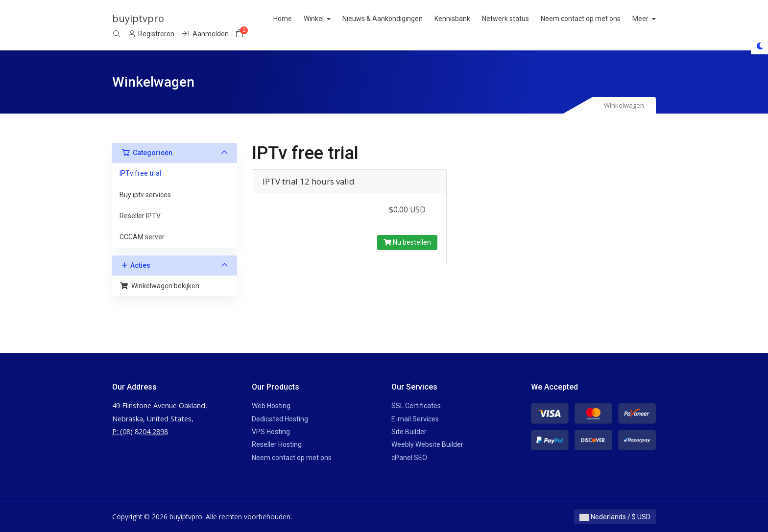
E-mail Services (415, 419)
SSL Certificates (416, 406)
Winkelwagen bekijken (159, 286)
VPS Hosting (271, 432)
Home (306, 19)
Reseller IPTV (140, 216)
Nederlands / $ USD (615, 517)
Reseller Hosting (277, 444)
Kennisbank (476, 19)
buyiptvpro (138, 18)
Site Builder (409, 432)
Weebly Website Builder (427, 444)
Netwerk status (529, 19)
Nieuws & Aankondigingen (406, 19)
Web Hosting (271, 406)
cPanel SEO (409, 458)
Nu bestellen (407, 242)
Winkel (337, 19)
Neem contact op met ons (604, 19)
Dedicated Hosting (280, 419)
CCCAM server (142, 237)
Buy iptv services (145, 195)
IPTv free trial (140, 173)
